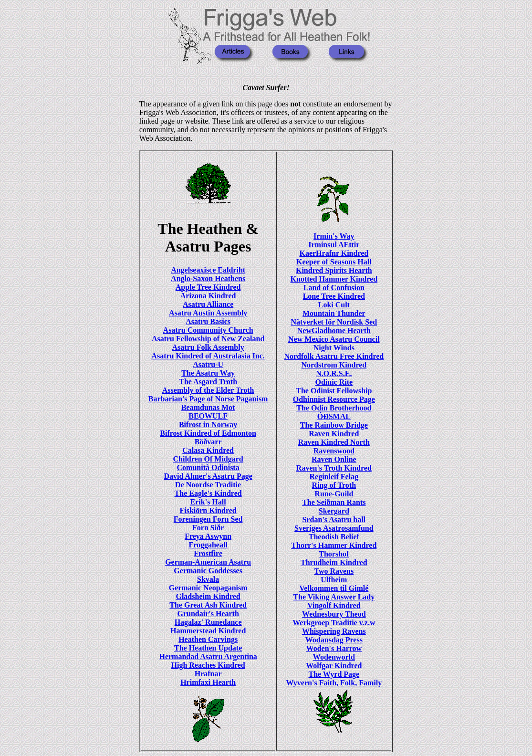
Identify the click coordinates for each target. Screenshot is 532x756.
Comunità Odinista (208, 467)
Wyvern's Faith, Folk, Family (334, 683)
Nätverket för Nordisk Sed (334, 322)
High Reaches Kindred (208, 665)
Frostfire (208, 553)
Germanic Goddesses (208, 571)
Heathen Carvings (208, 639)
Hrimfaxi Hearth (208, 682)
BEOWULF (208, 416)
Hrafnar (208, 674)
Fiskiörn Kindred (208, 510)
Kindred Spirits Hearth (334, 270)
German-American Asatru (208, 562)
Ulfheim (334, 580)
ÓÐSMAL (334, 416)
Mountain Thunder (334, 313)
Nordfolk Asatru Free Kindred (334, 356)
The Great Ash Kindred (208, 605)
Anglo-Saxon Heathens (208, 278)
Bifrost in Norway (208, 425)
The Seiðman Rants (334, 502)
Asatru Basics (208, 321)
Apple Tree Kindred (208, 287)
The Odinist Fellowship (334, 391)
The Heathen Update (208, 648)
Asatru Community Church (208, 330)
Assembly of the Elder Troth (208, 390)
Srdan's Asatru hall (334, 520)
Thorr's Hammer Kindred (334, 545)
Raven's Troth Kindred (334, 468)
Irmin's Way (334, 236)
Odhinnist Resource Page (334, 399)
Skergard (334, 511)
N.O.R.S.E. (334, 373)
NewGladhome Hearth (334, 331)
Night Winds (334, 348)
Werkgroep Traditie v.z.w (334, 623)
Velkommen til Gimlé (334, 588)
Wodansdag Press (334, 640)
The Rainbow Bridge (334, 425)
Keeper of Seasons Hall (334, 262)
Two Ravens (334, 571)
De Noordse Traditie (208, 485)
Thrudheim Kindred (334, 562)
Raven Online (334, 459)
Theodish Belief (334, 537)
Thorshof (334, 554)
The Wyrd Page (334, 674)
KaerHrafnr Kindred (334, 253)
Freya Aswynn (208, 536)
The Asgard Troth (208, 382)
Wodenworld (334, 657)
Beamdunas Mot (208, 407)
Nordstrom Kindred (334, 365)
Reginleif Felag (334, 477)
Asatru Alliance (208, 304)
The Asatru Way (208, 373)
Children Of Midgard (208, 459)
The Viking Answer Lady (334, 597)
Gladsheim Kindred (208, 596)
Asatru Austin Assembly (208, 313)
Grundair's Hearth (208, 614)
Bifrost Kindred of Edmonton (208, 433)
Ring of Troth (334, 485)
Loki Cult (334, 305)
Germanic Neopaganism (208, 588)
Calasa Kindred (208, 450)
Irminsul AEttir (334, 245)
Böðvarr (208, 442)
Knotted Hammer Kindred (334, 279)
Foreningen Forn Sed (208, 519)
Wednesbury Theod (334, 614)
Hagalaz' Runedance (208, 622)
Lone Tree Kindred (334, 296)
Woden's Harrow (334, 648)
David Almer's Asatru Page (208, 476)
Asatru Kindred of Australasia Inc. (208, 356)
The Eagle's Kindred (208, 493)
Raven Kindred (334, 434)
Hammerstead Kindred (208, 631)
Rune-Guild (334, 494)
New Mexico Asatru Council (334, 339)
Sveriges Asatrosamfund (334, 528)
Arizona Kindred (208, 296)
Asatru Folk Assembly (208, 347)
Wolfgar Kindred (334, 666)
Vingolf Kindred (334, 605)
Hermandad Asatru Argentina (208, 656)
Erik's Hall (208, 502)
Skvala (208, 579)
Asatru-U (208, 364)
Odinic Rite (334, 382)
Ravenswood (334, 451)
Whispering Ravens (334, 631)
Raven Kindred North (334, 442)
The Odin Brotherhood (334, 408)
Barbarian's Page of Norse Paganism (208, 399)
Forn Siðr (208, 528)
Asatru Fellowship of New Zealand (208, 339)
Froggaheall (208, 545)
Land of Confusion (334, 288)
